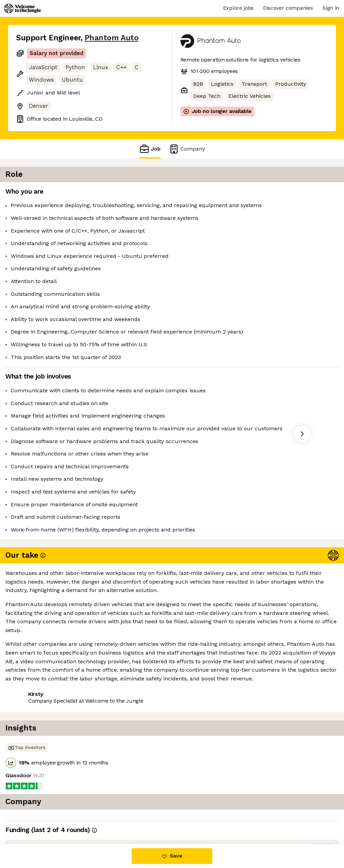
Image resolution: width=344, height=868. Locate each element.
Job (150, 149)
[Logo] (23, 8)
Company (187, 149)
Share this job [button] (35, 634)
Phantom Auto (112, 38)
